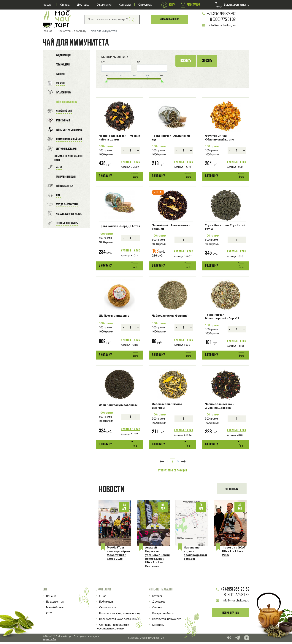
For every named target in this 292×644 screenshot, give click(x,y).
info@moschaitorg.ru (223, 25)
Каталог (48, 5)
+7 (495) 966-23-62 (222, 14)
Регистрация (191, 5)
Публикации (107, 604)
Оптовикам (145, 5)
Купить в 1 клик (131, 162)
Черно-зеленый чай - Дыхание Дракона (220, 406)
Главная (47, 31)
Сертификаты (108, 609)
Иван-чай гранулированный (118, 405)
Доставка (83, 5)
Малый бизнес (55, 609)
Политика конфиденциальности (119, 615)
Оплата (65, 5)
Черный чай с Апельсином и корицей (171, 227)
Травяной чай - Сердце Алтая (119, 226)
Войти (168, 5)
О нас (103, 598)
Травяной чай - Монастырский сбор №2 (222, 317)
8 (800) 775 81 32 (224, 20)
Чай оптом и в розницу (72, 31)
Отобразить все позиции (173, 471)
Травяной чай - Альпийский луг (171, 138)
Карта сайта (50, 641)
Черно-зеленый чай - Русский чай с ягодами (119, 138)
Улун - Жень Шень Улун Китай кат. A (225, 227)
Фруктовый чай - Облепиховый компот (220, 138)
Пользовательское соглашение (119, 621)
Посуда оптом (55, 604)
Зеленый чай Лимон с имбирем (167, 406)
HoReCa (51, 598)
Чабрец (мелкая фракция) (170, 316)
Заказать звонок (172, 19)
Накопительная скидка (167, 621)
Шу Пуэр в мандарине (114, 316)
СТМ (49, 615)
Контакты (125, 5)
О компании (104, 5)
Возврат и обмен (163, 615)
